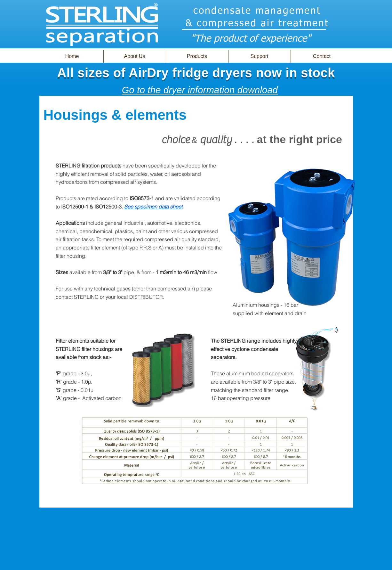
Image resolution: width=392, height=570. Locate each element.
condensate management (257, 11)
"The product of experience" (251, 39)
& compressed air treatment (257, 24)
